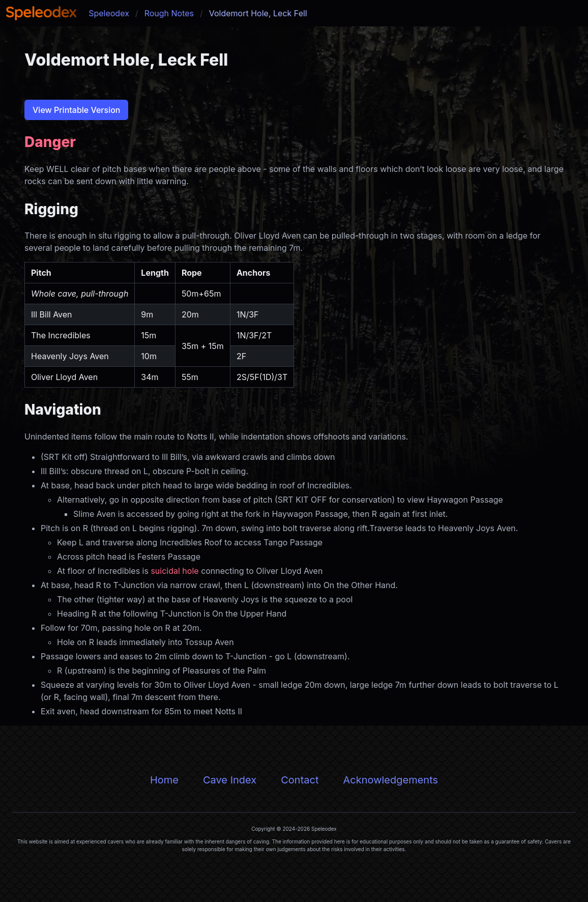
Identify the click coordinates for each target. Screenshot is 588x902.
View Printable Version (76, 110)
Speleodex (109, 13)
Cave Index (230, 780)
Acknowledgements (390, 780)
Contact (300, 780)
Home (164, 780)
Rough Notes (169, 13)
